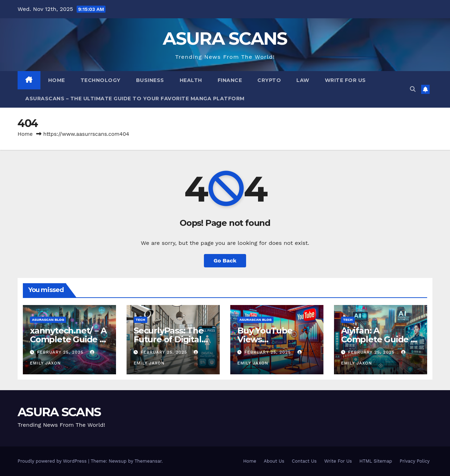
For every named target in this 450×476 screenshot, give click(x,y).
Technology (101, 80)
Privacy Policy (415, 461)
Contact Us (304, 461)
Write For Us (345, 80)
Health (191, 80)
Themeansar (148, 461)
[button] (413, 89)
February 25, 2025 (61, 352)
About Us (274, 461)
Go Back (225, 261)
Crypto (269, 80)
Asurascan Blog (48, 320)
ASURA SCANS (225, 39)
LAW (303, 80)
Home (57, 80)
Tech (140, 320)
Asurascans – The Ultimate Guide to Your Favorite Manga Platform (135, 99)
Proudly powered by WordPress (53, 461)
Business (150, 80)
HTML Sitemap (376, 461)
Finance (230, 80)
